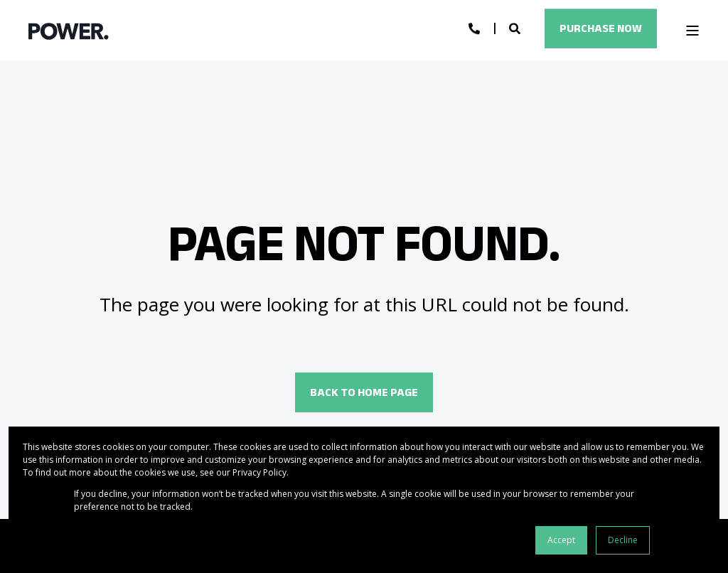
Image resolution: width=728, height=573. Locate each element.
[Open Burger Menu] (692, 31)
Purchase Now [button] (601, 28)
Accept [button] (561, 540)
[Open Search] (516, 28)
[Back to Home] (69, 31)
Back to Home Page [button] (364, 392)
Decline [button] (623, 540)
